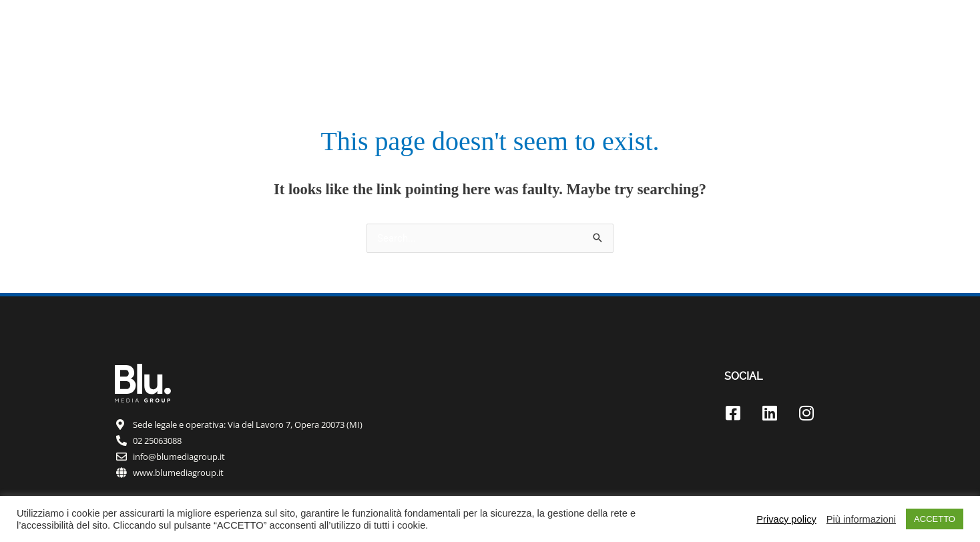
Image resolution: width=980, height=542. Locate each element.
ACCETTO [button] (935, 519)
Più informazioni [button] (861, 519)
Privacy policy (786, 519)
